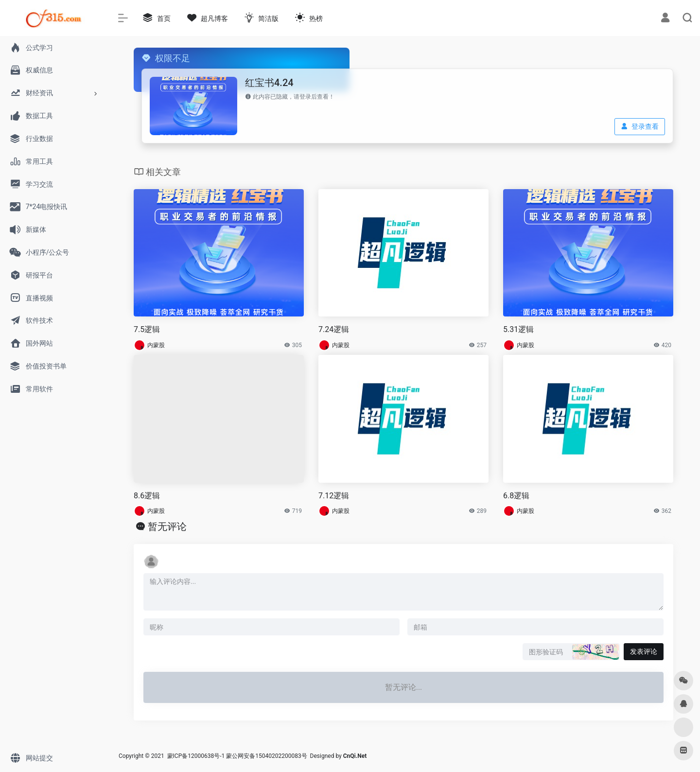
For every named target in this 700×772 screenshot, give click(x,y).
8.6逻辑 (147, 496)
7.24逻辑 (334, 329)
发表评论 (644, 651)
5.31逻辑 (518, 329)
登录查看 (640, 126)
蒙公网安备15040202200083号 (266, 756)
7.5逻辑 (147, 329)
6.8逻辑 (516, 496)
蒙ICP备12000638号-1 (196, 756)
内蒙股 (156, 345)
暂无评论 (167, 526)
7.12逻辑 (334, 496)
